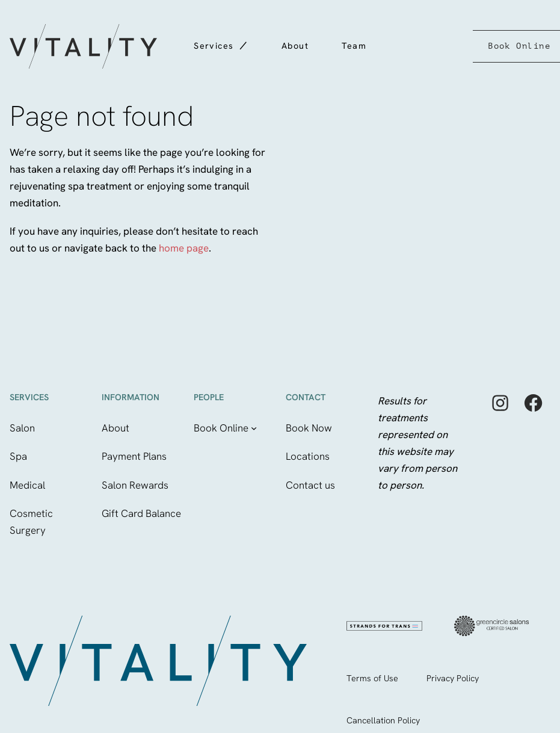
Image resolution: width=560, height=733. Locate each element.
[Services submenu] (242, 42)
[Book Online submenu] (254, 428)
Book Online (519, 46)
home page (184, 248)
